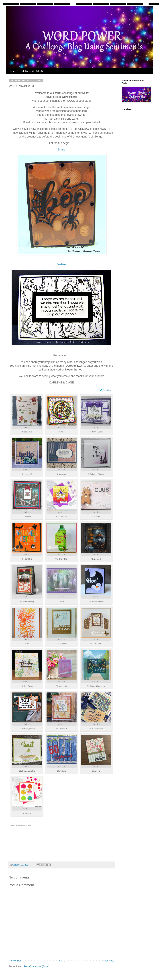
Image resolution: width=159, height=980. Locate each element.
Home (62, 961)
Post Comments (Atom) (37, 966)
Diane (62, 150)
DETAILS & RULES (32, 71)
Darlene (62, 264)
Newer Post (16, 961)
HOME (12, 71)
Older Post (108, 961)
